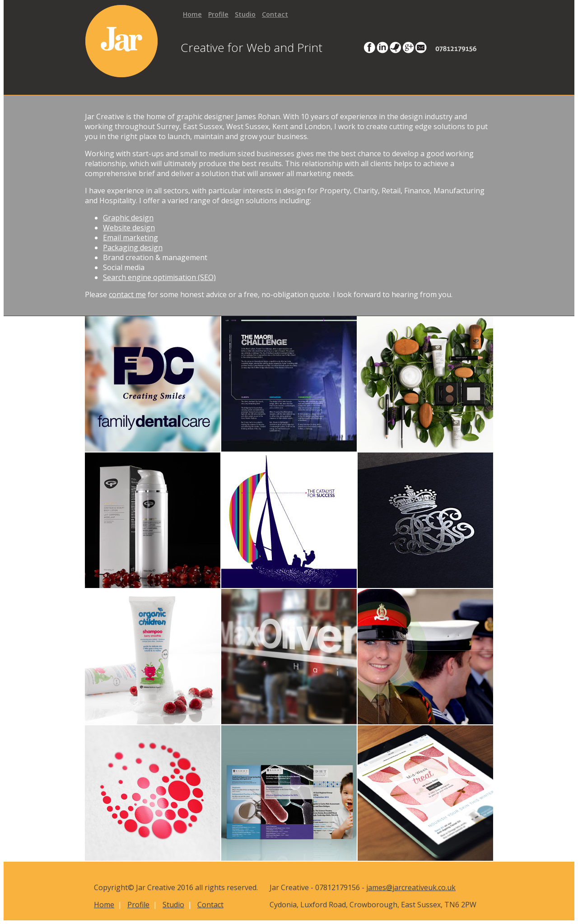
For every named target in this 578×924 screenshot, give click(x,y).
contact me (127, 294)
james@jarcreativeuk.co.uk (411, 887)
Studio (245, 14)
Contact (275, 14)
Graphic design (128, 218)
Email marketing (131, 238)
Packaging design (133, 247)
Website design (129, 228)
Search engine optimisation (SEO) (159, 277)
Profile (218, 14)
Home (192, 14)
